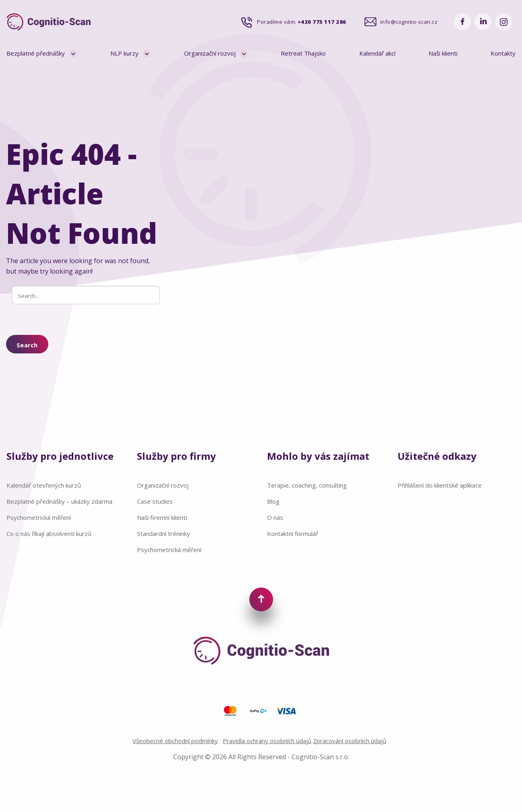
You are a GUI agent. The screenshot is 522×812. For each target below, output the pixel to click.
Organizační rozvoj (210, 53)
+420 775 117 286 (322, 22)
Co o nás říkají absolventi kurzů (49, 534)
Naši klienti (443, 53)
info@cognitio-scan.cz (409, 22)
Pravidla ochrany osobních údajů (267, 741)
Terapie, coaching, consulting (307, 485)
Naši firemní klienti (162, 517)
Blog (273, 501)
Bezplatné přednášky (36, 53)
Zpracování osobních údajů (350, 741)
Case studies (155, 501)
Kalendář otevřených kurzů (44, 485)
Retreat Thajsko (303, 53)
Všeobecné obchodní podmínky (175, 741)
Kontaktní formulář (293, 534)
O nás (275, 517)
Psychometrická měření (39, 517)
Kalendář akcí (377, 53)
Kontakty (503, 53)
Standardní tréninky (164, 534)
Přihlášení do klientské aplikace (440, 485)
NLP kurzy (124, 53)
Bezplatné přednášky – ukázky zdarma (59, 501)
